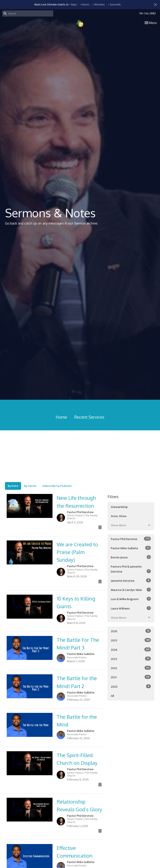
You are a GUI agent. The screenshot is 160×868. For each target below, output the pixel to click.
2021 (131, 677)
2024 (131, 650)
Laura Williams (131, 608)
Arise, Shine (119, 516)
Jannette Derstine (131, 581)
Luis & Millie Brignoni (131, 599)
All (112, 696)
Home (61, 417)
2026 (131, 631)
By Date (13, 486)
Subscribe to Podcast (57, 486)
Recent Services (89, 417)
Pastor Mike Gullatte (131, 548)
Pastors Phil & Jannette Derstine (131, 569)
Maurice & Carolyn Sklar (131, 590)
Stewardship (119, 507)
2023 (131, 659)
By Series (30, 486)
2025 (131, 640)
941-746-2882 (147, 13)
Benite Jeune (131, 557)
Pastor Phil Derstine (131, 539)
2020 (131, 687)
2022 (131, 668)
